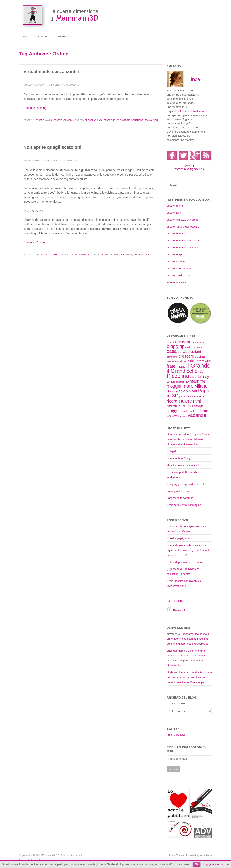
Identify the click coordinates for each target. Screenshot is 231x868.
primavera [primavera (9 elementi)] (192, 397)
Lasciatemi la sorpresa (180, 498)
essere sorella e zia (178, 275)
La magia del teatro (178, 491)
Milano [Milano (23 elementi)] (201, 386)
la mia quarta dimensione (195, 111)
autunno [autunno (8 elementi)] (201, 342)
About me (63, 37)
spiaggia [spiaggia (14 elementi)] (173, 411)
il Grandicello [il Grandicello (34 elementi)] (182, 371)
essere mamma (44, 120)
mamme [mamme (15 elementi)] (182, 381)
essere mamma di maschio (183, 248)
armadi (106, 255)
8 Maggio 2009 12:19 (34, 161)
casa (100, 120)
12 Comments (69, 161)
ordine (126, 120)
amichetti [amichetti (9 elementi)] (172, 342)
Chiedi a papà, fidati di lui (182, 538)
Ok (197, 864)
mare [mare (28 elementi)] (188, 386)
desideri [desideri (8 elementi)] (171, 361)
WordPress (206, 855)
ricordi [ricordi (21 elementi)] (173, 401)
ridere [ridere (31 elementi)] (186, 401)
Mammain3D (52, 855)
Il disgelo (172, 451)
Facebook (175, 601)
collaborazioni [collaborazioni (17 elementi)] (189, 352)
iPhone (117, 120)
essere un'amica (176, 282)
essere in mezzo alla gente (183, 220)
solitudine (137, 120)
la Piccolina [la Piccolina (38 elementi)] (185, 373)
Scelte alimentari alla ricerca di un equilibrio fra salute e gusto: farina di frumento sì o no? (188, 550)
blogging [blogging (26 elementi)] (176, 346)
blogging (90, 120)
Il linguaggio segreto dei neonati (186, 484)
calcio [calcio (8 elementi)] (188, 347)
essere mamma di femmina (183, 241)
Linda (170, 672)
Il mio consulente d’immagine (184, 505)
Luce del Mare (175, 651)
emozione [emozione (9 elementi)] (180, 361)
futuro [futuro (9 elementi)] (182, 367)
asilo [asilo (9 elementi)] (193, 342)
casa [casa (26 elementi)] (172, 351)
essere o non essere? (180, 268)
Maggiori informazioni (216, 864)
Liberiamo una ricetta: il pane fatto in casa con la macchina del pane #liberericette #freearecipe (188, 439)
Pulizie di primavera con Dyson (185, 562)
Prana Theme (176, 855)
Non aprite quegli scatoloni (52, 147)
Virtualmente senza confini (52, 71)
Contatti (44, 37)
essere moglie (175, 254)
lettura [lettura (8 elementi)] (193, 377)
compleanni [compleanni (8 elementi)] (172, 357)
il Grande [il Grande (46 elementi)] (198, 365)
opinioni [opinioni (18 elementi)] (190, 391)
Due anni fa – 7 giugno (180, 458)
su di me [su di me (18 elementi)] (201, 411)
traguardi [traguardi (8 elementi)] (183, 416)
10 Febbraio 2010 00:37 (36, 85)
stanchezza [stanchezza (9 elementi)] (186, 411)
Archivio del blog (177, 704)
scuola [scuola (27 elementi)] (186, 406)
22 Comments (72, 85)
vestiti (149, 255)
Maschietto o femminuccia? (183, 465)
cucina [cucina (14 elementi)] (200, 356)
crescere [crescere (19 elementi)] (187, 356)
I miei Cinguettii (176, 735)
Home (27, 37)
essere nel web (63, 120)
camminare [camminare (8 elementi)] (197, 347)
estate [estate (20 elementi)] (192, 361)
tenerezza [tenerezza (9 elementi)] (172, 416)
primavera (126, 255)
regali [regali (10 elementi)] (202, 396)
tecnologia (151, 120)
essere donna (175, 206)
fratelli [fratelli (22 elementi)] (173, 366)
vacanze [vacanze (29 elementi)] (197, 415)
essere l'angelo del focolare (53, 255)
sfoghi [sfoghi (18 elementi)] (199, 406)
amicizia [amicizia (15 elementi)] (184, 342)
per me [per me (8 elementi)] (183, 397)
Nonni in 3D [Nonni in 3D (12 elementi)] (175, 391)
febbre (108, 120)
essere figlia (174, 213)
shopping (139, 255)
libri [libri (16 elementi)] (199, 377)
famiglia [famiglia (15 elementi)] (205, 361)
